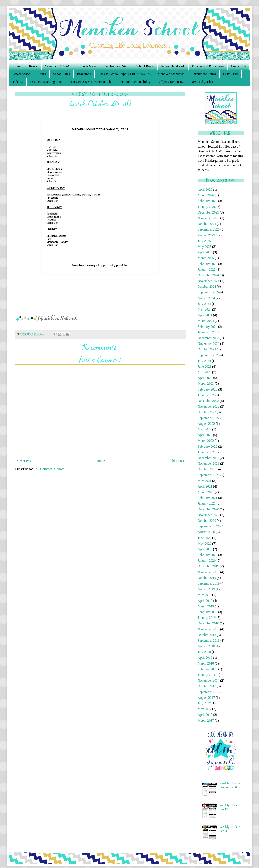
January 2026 (207, 207)
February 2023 (208, 389)
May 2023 (205, 372)
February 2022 (208, 446)
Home (16, 66)
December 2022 (208, 401)
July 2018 (204, 652)
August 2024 (206, 298)
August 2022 (206, 424)
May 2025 (205, 247)
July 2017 (204, 703)
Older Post (177, 461)
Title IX (18, 82)
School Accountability (135, 82)
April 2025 (205, 252)
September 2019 (209, 583)
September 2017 (209, 692)
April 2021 (205, 486)
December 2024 (208, 275)
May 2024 (205, 309)
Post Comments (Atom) (50, 469)
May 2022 (205, 429)
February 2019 (208, 612)
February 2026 (208, 201)
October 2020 (207, 521)
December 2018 (208, 623)
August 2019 (206, 589)
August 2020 (206, 532)
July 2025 (204, 241)
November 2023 (209, 344)
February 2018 (208, 669)
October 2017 (207, 686)
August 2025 (206, 235)
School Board (145, 66)
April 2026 (205, 189)
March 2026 (206, 195)
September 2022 (209, 418)
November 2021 (209, 464)
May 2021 (205, 481)
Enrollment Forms (204, 74)
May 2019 (205, 595)
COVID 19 (231, 74)
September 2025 (209, 229)
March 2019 (206, 606)
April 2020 (205, 549)
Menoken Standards (171, 74)
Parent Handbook (173, 66)
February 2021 (208, 498)
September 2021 (209, 475)
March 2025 (206, 258)
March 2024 (206, 321)
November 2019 (209, 572)
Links (42, 74)
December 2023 (208, 338)
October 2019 (207, 578)
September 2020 (209, 526)
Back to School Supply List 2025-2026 (124, 74)
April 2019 (205, 601)
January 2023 (207, 395)
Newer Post (24, 461)
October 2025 (207, 224)
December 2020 (208, 509)
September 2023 (209, 355)
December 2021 (208, 458)
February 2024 (208, 327)
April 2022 (205, 435)
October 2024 (207, 286)
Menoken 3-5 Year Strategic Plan (91, 82)
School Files (61, 74)
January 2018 (207, 675)
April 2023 (205, 378)
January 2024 (207, 332)
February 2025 (208, 264)
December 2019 (208, 566)
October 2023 (207, 349)
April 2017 (205, 715)
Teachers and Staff (116, 66)
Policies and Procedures (208, 66)
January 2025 (207, 269)
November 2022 (209, 406)
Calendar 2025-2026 (59, 66)
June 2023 (205, 366)
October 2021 (207, 469)
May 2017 (205, 709)
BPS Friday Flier (202, 82)
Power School (22, 74)
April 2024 (205, 315)
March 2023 (206, 384)
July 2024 (204, 304)
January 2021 (207, 503)
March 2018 (206, 663)
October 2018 (207, 635)
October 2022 (207, 412)
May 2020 (205, 543)
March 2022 (206, 441)
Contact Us (238, 66)
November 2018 (209, 629)
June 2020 (205, 538)
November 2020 (209, 515)
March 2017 (206, 720)
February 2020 (208, 555)
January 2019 (207, 618)
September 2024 (209, 292)
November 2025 (209, 218)
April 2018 (205, 658)
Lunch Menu (88, 66)
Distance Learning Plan (46, 82)
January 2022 (207, 452)
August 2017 (206, 698)
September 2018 (209, 641)
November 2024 (209, 281)
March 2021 (206, 492)
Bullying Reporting (170, 82)
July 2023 (204, 361)
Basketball (84, 74)
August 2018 (206, 646)
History (33, 66)
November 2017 (209, 680)
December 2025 (208, 212)
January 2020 (207, 561)
